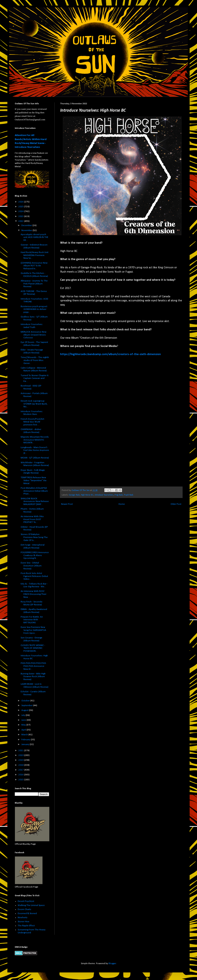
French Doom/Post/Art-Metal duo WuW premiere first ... (33, 422)
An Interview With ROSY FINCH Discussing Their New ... (34, 594)
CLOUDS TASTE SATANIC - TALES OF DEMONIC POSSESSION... (33, 648)
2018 (21, 765)
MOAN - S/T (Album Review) (35, 458)
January (26, 744)
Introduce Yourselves (104, 495)
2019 (21, 760)
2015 (21, 780)
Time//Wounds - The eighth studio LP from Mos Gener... (35, 360)
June (24, 720)
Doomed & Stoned (27, 913)
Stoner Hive (24, 922)
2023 (21, 216)
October (26, 701)
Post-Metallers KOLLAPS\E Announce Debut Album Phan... (34, 491)
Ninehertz (23, 918)
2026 (21, 202)
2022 (21, 221)
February (26, 740)
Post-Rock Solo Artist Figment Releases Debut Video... (34, 576)
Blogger (112, 963)
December (27, 225)
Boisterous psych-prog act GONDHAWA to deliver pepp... (34, 309)
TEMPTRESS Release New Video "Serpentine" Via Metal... (34, 480)
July (24, 715)
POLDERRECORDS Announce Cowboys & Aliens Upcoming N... (35, 555)
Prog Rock (119, 495)
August (25, 710)
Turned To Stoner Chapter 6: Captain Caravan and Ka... (35, 378)
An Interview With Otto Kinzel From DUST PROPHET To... (32, 519)
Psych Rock (129, 495)
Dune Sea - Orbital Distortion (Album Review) (31, 566)
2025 (21, 207)
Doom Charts (24, 909)
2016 (21, 775)
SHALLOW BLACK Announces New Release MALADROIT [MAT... (35, 501)
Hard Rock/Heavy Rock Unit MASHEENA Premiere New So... (35, 255)
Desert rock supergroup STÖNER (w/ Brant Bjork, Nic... (34, 404)
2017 (21, 770)
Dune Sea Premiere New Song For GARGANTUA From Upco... (33, 630)
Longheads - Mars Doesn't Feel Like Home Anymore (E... (35, 450)
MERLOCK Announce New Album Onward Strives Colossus (34, 335)
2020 (21, 755)
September (27, 705)
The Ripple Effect (26, 926)
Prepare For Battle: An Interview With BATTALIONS (32, 620)
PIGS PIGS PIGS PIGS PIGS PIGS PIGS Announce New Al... (33, 666)
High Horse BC (87, 495)
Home (122, 504)
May (24, 725)
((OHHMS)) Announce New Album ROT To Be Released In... (34, 266)
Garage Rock (74, 495)
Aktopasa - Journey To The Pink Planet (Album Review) (34, 284)
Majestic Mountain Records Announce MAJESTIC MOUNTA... (35, 440)
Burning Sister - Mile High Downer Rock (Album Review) (33, 677)
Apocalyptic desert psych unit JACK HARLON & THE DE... (34, 237)
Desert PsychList (26, 901)
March (25, 735)
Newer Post (67, 504)
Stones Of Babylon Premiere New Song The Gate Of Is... (34, 537)
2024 (21, 211)
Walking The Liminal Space (31, 905)
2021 (21, 751)
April (24, 730)
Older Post (176, 504)
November (27, 230)
